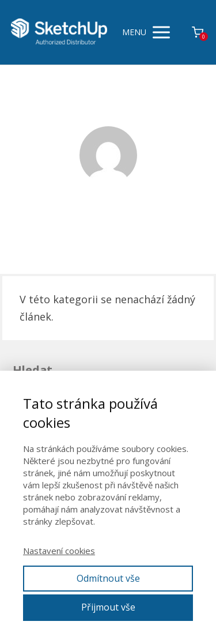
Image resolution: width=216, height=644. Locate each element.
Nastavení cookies (59, 551)
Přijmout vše (108, 607)
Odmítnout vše (108, 578)
